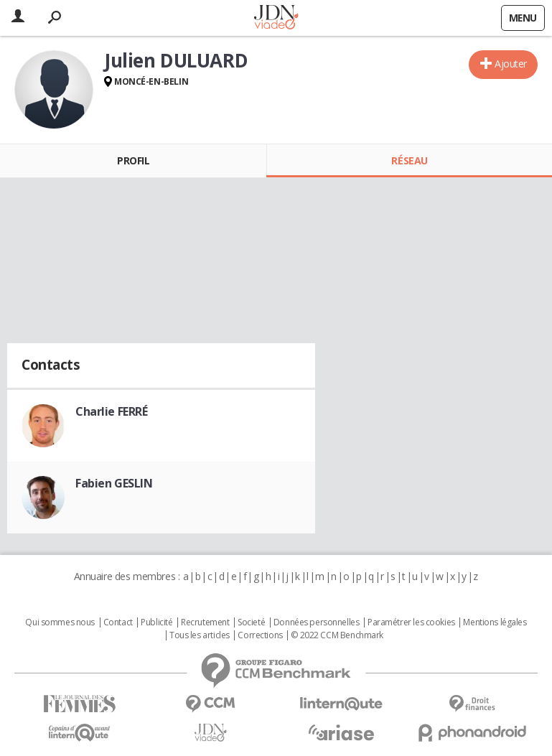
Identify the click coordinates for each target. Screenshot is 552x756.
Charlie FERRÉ (112, 411)
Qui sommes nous (60, 622)
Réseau (409, 160)
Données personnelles (317, 622)
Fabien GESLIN (114, 483)
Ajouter (511, 64)
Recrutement (205, 622)
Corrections (260, 635)
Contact (118, 622)
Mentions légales (495, 622)
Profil (133, 160)
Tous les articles (200, 635)
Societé (251, 622)
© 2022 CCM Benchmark (337, 635)
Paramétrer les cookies (411, 622)
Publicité (156, 622)
